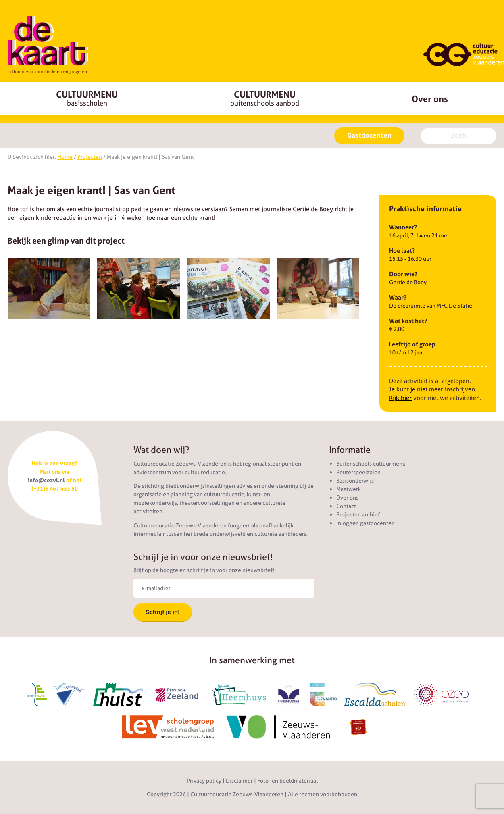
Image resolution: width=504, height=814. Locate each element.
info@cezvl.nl (46, 480)
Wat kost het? (408, 321)
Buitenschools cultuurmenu (371, 464)
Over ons (347, 498)
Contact (346, 506)
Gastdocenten (369, 135)
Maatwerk (349, 489)
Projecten (90, 157)
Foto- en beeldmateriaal (287, 781)
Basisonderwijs (355, 481)
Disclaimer (239, 781)
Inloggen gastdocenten (366, 523)
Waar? (398, 297)
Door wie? (403, 274)
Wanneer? (403, 227)
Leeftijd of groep (412, 344)
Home (65, 157)
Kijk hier (400, 398)
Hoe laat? (402, 251)
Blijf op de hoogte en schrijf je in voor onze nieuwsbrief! (204, 570)
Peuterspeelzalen (358, 472)
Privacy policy (204, 781)
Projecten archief (358, 514)
